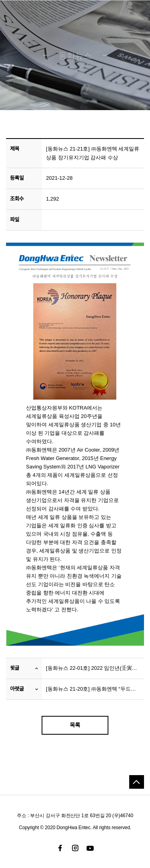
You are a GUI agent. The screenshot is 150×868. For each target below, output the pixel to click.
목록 (75, 725)
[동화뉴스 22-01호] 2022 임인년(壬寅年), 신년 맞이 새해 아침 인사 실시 (93, 668)
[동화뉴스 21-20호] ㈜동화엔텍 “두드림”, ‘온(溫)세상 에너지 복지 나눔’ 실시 (93, 689)
